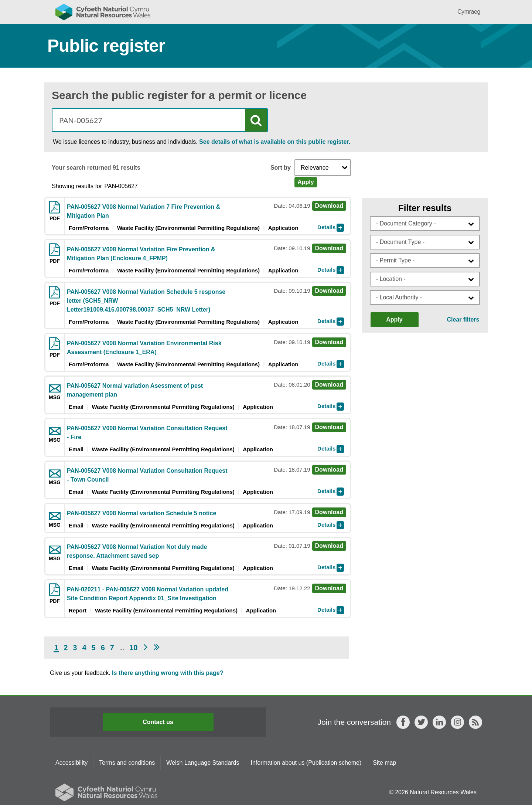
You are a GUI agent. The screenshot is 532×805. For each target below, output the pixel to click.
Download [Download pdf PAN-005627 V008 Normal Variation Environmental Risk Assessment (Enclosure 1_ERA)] (329, 342)
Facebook (403, 722)
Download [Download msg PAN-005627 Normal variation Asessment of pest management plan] (329, 385)
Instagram (457, 722)
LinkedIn (439, 722)
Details (326, 227)
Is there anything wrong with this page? (168, 673)
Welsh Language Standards (203, 763)
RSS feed (475, 722)
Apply (394, 320)
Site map (384, 763)
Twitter (421, 722)
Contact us (158, 722)
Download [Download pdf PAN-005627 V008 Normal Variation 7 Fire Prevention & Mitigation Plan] (329, 206)
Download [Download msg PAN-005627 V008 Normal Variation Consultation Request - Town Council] (329, 470)
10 (133, 648)
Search (256, 120)
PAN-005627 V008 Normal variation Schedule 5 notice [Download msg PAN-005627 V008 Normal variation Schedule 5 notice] (141, 513)
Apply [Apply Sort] (306, 182)
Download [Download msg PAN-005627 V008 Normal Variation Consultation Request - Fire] (329, 427)
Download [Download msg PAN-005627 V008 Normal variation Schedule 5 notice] (329, 512)
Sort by (281, 168)
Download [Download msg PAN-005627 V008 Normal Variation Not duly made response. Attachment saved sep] (329, 546)
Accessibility (71, 763)
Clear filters (463, 320)
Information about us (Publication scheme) (306, 763)
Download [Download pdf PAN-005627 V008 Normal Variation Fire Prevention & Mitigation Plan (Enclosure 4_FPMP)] (329, 248)
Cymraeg (469, 12)
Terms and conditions (127, 763)
